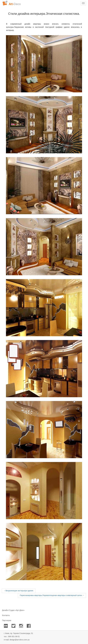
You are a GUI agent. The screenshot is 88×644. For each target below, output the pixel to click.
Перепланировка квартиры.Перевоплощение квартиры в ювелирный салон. (52, 595)
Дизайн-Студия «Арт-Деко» (13, 610)
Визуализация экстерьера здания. (19, 591)
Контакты (6, 615)
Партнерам (7, 620)
